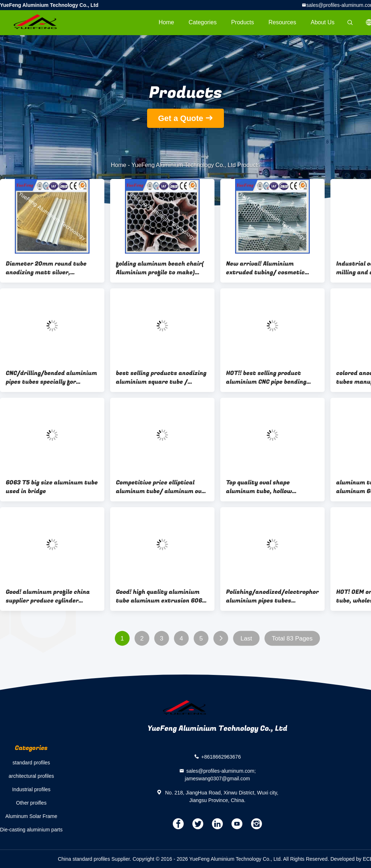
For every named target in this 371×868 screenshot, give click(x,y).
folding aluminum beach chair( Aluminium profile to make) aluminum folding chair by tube (161, 268)
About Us (323, 22)
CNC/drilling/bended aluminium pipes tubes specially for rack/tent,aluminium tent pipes (51, 377)
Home (166, 22)
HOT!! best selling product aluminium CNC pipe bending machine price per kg (266, 377)
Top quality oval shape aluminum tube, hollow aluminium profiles (259, 487)
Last (246, 639)
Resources (282, 22)
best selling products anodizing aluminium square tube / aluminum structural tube (161, 377)
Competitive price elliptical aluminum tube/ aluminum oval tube (161, 487)
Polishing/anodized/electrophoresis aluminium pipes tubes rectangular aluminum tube (272, 596)
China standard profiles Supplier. (95, 859)
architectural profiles (31, 776)
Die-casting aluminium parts (31, 830)
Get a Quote (181, 118)
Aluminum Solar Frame (31, 816)
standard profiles (32, 763)
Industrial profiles (31, 789)
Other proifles (31, 803)
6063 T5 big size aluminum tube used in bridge (52, 487)
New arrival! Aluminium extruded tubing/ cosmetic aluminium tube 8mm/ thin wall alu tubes (272, 268)
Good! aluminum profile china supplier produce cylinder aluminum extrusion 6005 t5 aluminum (48, 596)
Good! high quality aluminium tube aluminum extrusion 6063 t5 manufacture (161, 596)
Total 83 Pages (292, 639)
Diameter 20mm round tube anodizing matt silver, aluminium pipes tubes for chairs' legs (46, 268)
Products (243, 22)
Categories (203, 22)
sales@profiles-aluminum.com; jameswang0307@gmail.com (220, 775)
